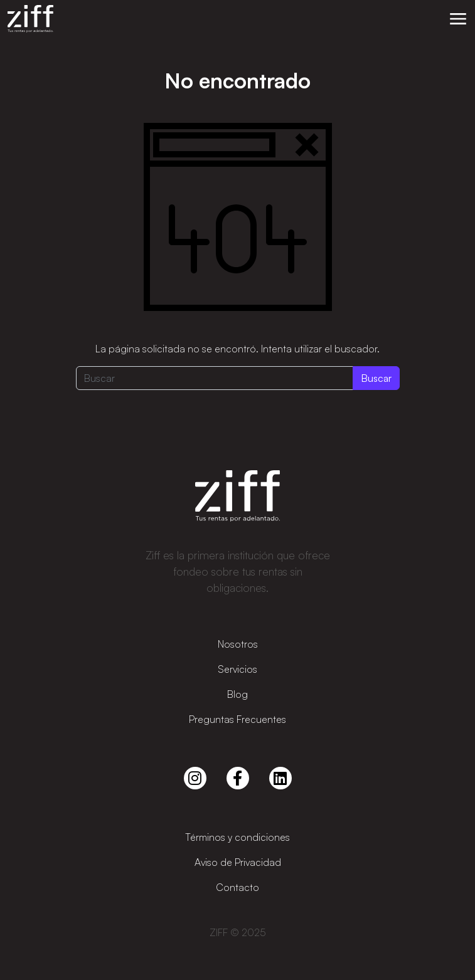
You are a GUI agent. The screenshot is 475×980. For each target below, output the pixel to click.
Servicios (237, 669)
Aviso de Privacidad (238, 862)
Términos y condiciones (237, 837)
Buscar (376, 378)
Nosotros (238, 644)
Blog (237, 694)
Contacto (237, 887)
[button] (458, 19)
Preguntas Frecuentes (237, 719)
